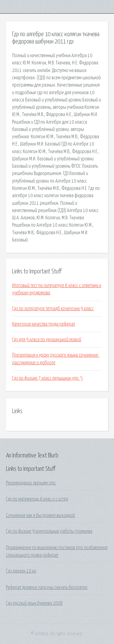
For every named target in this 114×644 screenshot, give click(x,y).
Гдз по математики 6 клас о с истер (37, 499)
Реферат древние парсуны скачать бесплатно (47, 587)
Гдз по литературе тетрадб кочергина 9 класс (53, 309)
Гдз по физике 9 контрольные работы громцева (49, 531)
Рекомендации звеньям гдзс (31, 483)
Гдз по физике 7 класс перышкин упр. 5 (47, 378)
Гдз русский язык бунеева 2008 (34, 603)
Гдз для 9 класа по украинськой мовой (47, 340)
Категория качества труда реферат (44, 324)
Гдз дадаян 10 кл (21, 571)
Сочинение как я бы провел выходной (41, 516)
